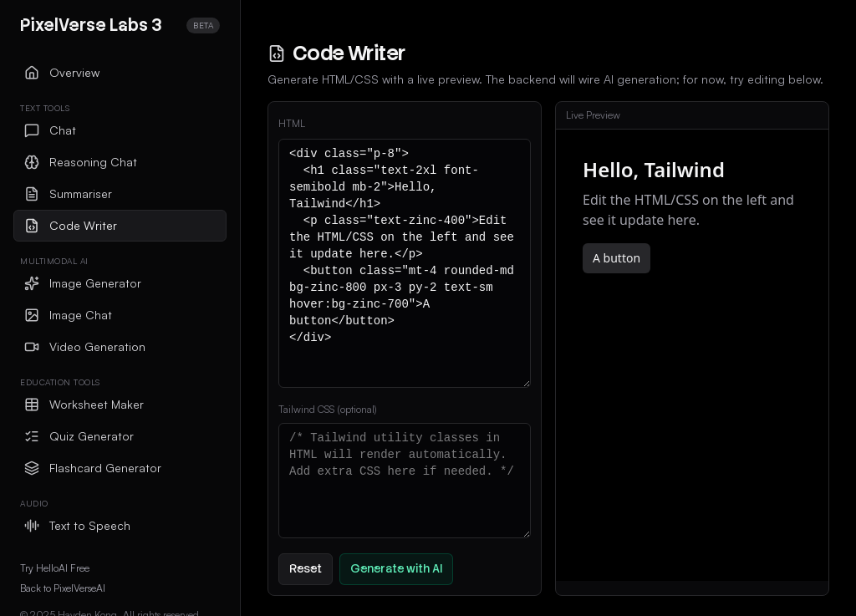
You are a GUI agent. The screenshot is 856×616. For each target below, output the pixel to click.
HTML (292, 123)
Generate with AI (396, 568)
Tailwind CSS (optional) (328, 409)
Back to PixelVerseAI (63, 588)
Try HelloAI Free (55, 568)
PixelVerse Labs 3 (91, 25)
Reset (306, 568)
